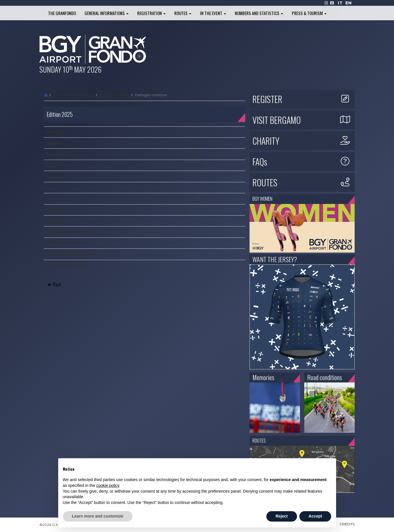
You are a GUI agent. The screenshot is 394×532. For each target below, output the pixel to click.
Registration (151, 13)
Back (55, 284)
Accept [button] (315, 516)
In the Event (213, 13)
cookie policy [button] (108, 485)
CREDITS (347, 525)
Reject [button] (282, 516)
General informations (107, 13)
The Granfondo (62, 13)
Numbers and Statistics (259, 13)
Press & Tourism (309, 13)
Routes (183, 13)
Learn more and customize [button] (98, 516)
